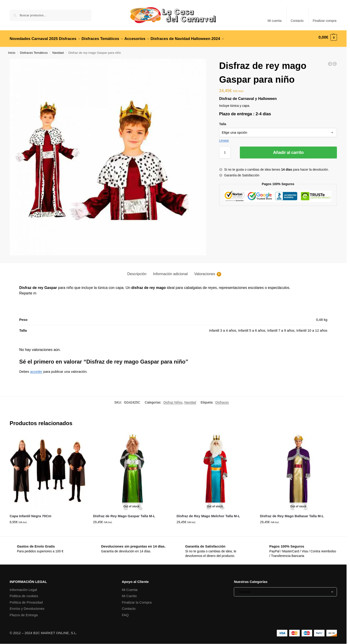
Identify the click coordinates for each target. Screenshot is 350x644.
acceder (36, 369)
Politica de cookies (24, 593)
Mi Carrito (129, 593)
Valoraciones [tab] (208, 272)
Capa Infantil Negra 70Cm (31, 513)
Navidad (58, 50)
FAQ (125, 612)
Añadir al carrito (288, 150)
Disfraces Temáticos (34, 50)
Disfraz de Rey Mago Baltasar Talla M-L (292, 513)
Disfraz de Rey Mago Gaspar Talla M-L (124, 513)
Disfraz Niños (173, 400)
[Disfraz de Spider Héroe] (330, 61)
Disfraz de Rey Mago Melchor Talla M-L (208, 513)
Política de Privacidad (26, 600)
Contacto (297, 21)
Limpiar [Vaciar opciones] (224, 138)
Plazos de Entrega (24, 612)
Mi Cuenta (130, 587)
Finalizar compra (324, 21)
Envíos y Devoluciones (27, 606)
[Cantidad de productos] (225, 150)
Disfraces (222, 400)
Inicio (12, 50)
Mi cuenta (275, 21)
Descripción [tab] (137, 271)
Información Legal (23, 587)
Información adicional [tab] (170, 271)
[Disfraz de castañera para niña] (335, 61)
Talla (223, 121)
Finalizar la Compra (137, 600)
